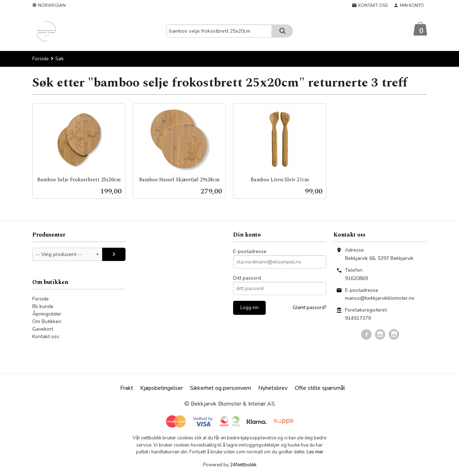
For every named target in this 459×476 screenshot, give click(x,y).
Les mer (315, 452)
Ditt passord (247, 278)
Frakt (127, 388)
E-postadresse (250, 252)
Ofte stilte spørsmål (320, 388)
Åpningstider (47, 314)
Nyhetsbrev (273, 388)
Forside (41, 59)
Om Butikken (47, 322)
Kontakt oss (46, 337)
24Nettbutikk (243, 465)
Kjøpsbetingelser (162, 388)
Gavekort (43, 329)
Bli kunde (43, 307)
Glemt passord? (309, 308)
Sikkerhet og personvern (221, 388)
